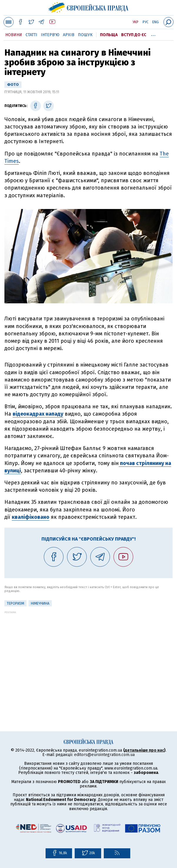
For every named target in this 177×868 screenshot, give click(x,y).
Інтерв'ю (50, 35)
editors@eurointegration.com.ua (104, 755)
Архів (69, 35)
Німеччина (40, 603)
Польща (109, 35)
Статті (31, 35)
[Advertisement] (88, 655)
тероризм (15, 603)
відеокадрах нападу (38, 414)
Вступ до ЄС (134, 35)
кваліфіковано (31, 517)
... (153, 34)
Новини (14, 35)
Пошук (85, 35)
